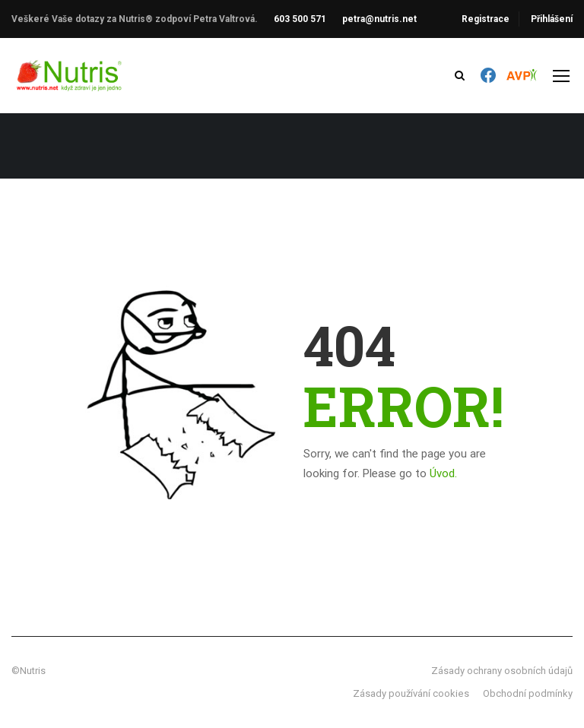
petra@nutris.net (379, 19)
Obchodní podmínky (528, 693)
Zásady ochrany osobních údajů (502, 671)
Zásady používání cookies (411, 693)
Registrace (486, 19)
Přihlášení (552, 19)
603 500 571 (300, 19)
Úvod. (443, 473)
